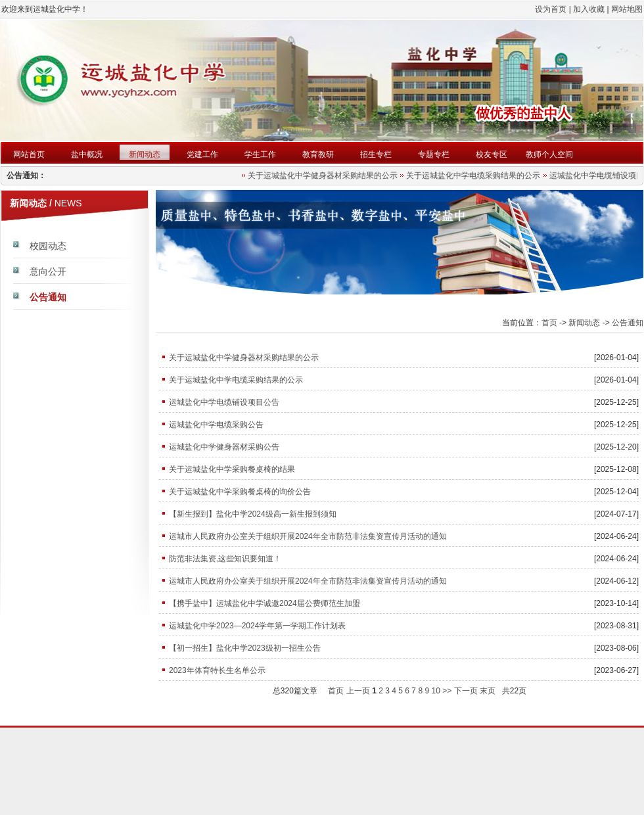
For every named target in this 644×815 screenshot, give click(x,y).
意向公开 (48, 271)
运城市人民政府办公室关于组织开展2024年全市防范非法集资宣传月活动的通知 (308, 536)
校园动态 (48, 246)
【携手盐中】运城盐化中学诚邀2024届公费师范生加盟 (264, 603)
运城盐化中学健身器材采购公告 (224, 447)
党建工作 (202, 154)
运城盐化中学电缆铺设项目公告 (224, 402)
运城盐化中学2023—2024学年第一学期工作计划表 (257, 626)
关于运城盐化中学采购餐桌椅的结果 (232, 469)
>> (447, 691)
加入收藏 (589, 9)
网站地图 (627, 9)
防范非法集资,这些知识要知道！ (225, 559)
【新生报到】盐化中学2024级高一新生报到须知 (253, 514)
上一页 (358, 691)
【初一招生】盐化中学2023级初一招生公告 (245, 648)
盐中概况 (87, 154)
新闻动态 (145, 154)
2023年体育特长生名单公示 (217, 670)
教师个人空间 (549, 154)
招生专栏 (376, 154)
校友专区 (492, 154)
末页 (488, 691)
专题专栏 (434, 154)
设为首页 (551, 9)
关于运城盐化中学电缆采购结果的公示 (475, 175)
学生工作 (260, 154)
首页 (549, 323)
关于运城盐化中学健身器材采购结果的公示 (325, 175)
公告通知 (48, 297)
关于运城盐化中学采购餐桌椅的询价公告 (240, 492)
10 (435, 691)
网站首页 (29, 154)
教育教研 (318, 154)
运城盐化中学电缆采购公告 (216, 425)
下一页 (466, 691)
